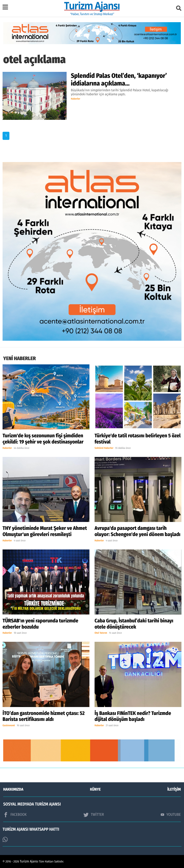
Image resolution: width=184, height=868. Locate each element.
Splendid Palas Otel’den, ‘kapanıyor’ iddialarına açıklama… (119, 80)
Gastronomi (9, 726)
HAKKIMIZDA (13, 789)
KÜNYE (95, 789)
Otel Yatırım (101, 633)
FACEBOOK (15, 815)
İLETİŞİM (174, 789)
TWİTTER (94, 815)
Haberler (76, 99)
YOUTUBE (171, 814)
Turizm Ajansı (29, 861)
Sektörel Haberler (104, 448)
